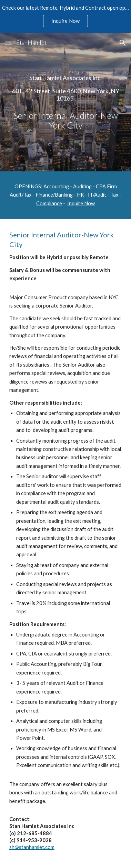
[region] (65, 17)
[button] (8, 43)
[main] (65, 102)
